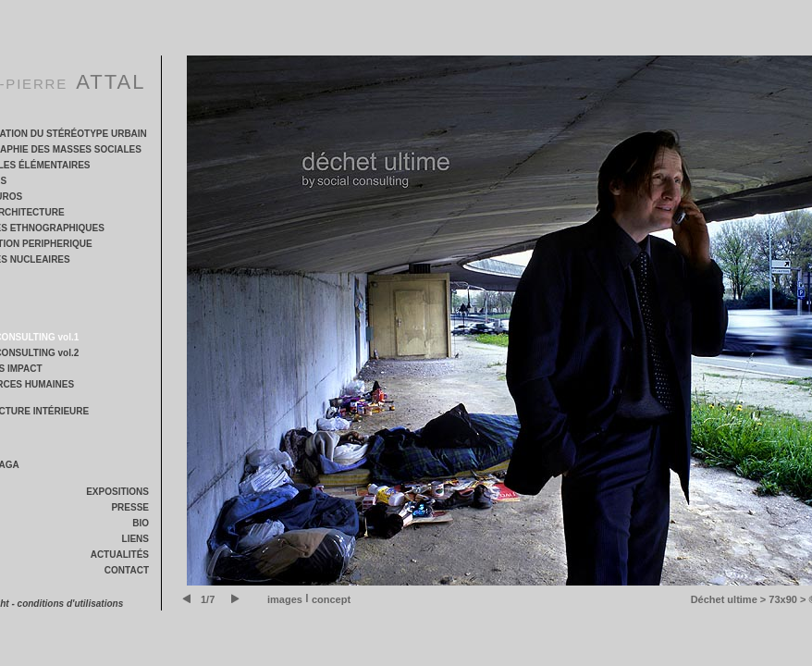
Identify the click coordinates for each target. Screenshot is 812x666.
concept (331, 599)
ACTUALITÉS (120, 555)
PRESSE (130, 507)
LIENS (135, 539)
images (285, 599)
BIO (141, 523)
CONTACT (127, 570)
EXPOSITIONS (117, 492)
